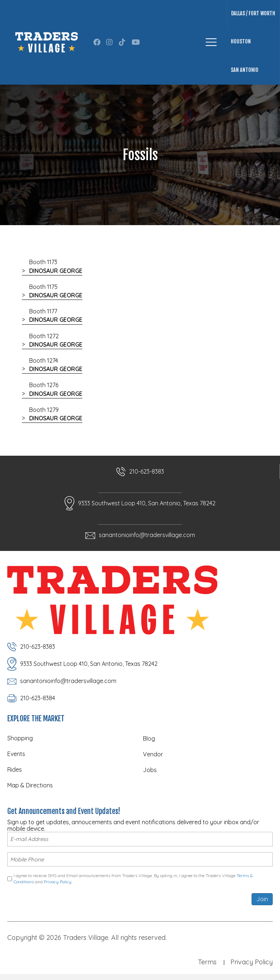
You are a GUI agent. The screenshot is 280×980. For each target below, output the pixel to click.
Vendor (153, 754)
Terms (207, 960)
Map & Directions (30, 785)
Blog (149, 738)
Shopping (20, 738)
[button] (97, 42)
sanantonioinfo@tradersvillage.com (147, 535)
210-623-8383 (147, 471)
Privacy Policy (58, 880)
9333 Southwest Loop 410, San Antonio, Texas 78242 (147, 503)
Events (16, 754)
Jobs (150, 770)
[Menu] (211, 42)
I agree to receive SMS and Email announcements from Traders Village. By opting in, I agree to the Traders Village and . (133, 877)
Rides (15, 769)
